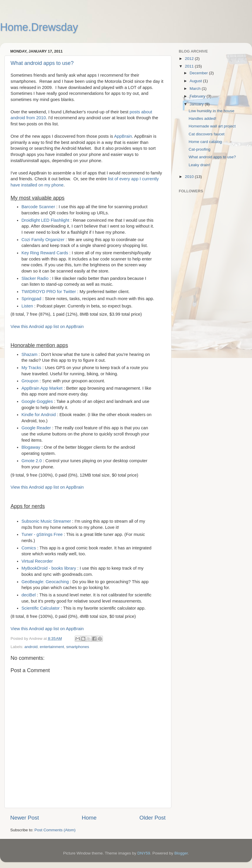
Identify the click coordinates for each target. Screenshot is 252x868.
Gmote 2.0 (31, 461)
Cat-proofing (200, 149)
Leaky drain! (200, 165)
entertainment (52, 647)
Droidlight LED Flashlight (45, 220)
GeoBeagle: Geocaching (45, 582)
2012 (190, 59)
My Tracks (31, 368)
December (199, 73)
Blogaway (31, 447)
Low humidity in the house (212, 111)
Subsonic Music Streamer (46, 521)
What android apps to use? (42, 63)
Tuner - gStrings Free (42, 534)
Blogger (181, 853)
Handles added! (203, 118)
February (198, 96)
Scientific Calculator (40, 608)
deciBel (29, 595)
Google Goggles (37, 401)
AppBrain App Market (42, 388)
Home (89, 818)
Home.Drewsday (39, 27)
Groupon (30, 381)
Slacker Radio (35, 278)
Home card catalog (205, 142)
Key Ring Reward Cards (45, 253)
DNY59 (144, 853)
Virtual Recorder (37, 561)
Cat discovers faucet (207, 134)
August (196, 81)
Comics (29, 548)
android (31, 647)
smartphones (78, 647)
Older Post (153, 818)
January (197, 104)
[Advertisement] (202, 338)
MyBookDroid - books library (49, 568)
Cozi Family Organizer (43, 240)
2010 (190, 177)
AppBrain (123, 136)
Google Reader (36, 428)
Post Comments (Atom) (55, 830)
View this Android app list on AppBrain (47, 327)
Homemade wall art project (212, 126)
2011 (190, 66)
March (196, 89)
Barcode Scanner (38, 207)
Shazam (29, 354)
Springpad (31, 299)
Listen (27, 306)
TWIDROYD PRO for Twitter (49, 292)
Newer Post (25, 818)
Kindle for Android (39, 415)
